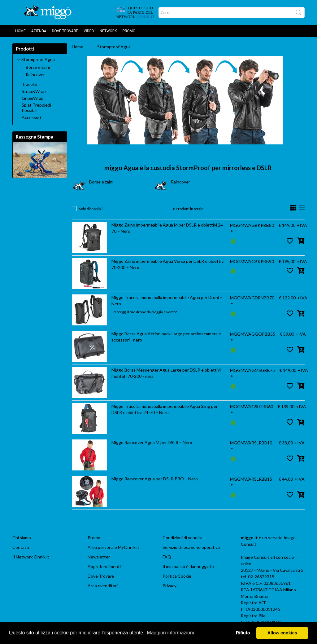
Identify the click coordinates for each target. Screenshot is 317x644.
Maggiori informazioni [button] (170, 633)
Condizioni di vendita (182, 538)
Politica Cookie (177, 576)
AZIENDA (39, 31)
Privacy (169, 586)
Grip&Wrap (33, 98)
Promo (129, 31)
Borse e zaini (101, 182)
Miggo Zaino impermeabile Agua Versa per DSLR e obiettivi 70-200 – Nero (168, 264)
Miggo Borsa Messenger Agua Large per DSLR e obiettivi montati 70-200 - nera (166, 373)
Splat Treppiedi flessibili (36, 108)
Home (20, 31)
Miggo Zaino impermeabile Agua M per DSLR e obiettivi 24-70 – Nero (168, 228)
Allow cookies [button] (282, 633)
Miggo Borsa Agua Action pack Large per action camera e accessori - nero (166, 337)
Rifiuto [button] (243, 633)
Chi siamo (22, 538)
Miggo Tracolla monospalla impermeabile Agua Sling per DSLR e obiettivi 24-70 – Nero (165, 409)
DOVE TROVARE (65, 31)
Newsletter (99, 557)
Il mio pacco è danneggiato (188, 566)
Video (89, 31)
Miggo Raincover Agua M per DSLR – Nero (152, 442)
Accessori (31, 117)
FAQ (167, 557)
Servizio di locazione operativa (191, 547)
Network (108, 31)
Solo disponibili (91, 209)
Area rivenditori (103, 586)
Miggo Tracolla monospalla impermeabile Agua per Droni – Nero (167, 300)
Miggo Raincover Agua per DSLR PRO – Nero (155, 479)
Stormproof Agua (114, 47)
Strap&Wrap (34, 91)
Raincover (180, 182)
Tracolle (29, 84)
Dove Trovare (101, 576)
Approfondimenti (104, 566)
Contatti (21, 547)
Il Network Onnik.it (31, 557)
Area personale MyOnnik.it (113, 547)
